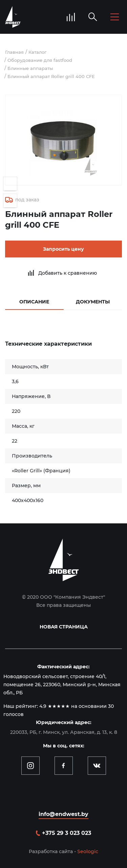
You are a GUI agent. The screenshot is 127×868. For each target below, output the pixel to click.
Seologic (88, 851)
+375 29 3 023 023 (67, 833)
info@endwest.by (63, 814)
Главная (14, 52)
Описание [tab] (34, 302)
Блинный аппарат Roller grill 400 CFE (51, 76)
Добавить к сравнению (68, 273)
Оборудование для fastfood (40, 60)
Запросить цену (63, 249)
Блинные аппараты (30, 68)
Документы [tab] (93, 302)
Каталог (37, 52)
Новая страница (64, 627)
